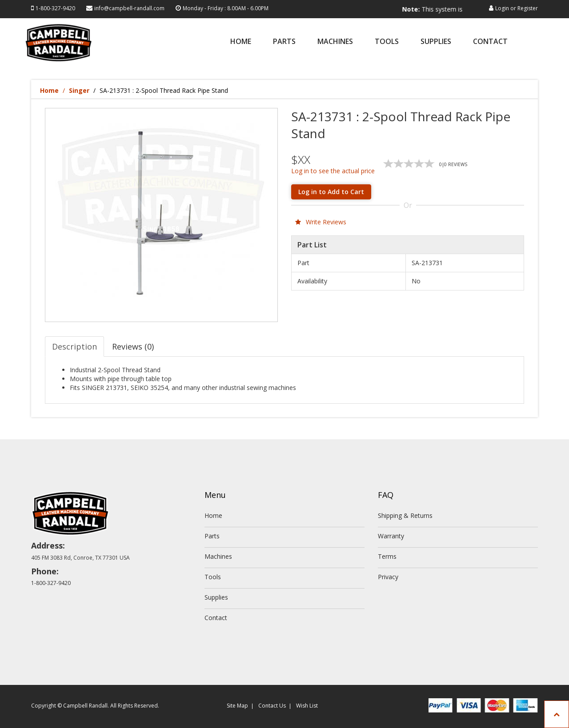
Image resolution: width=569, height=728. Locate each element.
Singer (79, 90)
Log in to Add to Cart (331, 192)
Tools (387, 42)
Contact (490, 42)
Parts (284, 42)
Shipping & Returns (405, 515)
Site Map (237, 706)
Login (502, 8)
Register (528, 8)
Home (241, 42)
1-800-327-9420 (55, 8)
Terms (387, 556)
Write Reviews (321, 222)
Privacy (388, 577)
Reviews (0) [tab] (133, 346)
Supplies (436, 42)
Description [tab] (74, 346)
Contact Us (272, 706)
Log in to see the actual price (333, 171)
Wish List (307, 706)
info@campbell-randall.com (129, 8)
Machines (335, 42)
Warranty (391, 536)
